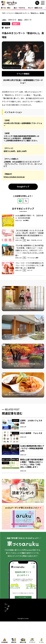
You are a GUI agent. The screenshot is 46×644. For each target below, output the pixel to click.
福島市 (7, 28)
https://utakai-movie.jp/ (14, 177)
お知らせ (8, 626)
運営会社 (9, 615)
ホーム (7, 604)
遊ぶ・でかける (19, 8)
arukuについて (11, 612)
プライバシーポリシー (13, 619)
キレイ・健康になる (35, 8)
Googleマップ (23, 187)
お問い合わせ (9, 622)
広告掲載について (11, 608)
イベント (6, 24)
